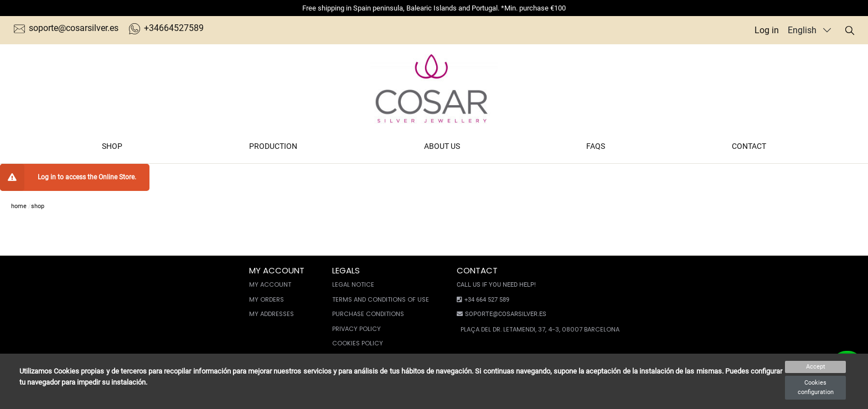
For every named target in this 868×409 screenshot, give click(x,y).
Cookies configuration (816, 387)
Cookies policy (358, 343)
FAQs (596, 146)
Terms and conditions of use (381, 299)
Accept (816, 367)
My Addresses (272, 314)
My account (270, 284)
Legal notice (353, 284)
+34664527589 (166, 28)
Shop (112, 146)
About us (442, 146)
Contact (749, 146)
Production (273, 146)
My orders (267, 299)
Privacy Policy (356, 329)
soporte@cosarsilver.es (66, 28)
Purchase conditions (368, 314)
